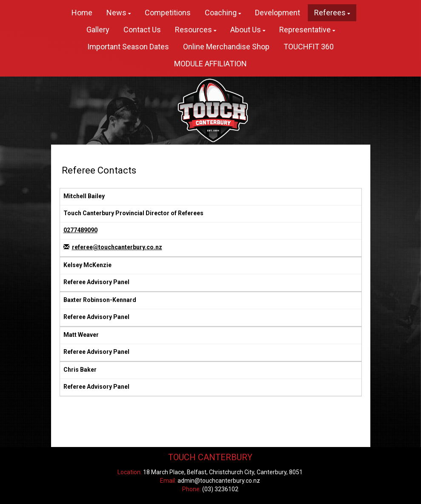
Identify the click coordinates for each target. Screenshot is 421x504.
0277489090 (80, 230)
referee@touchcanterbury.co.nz (117, 247)
